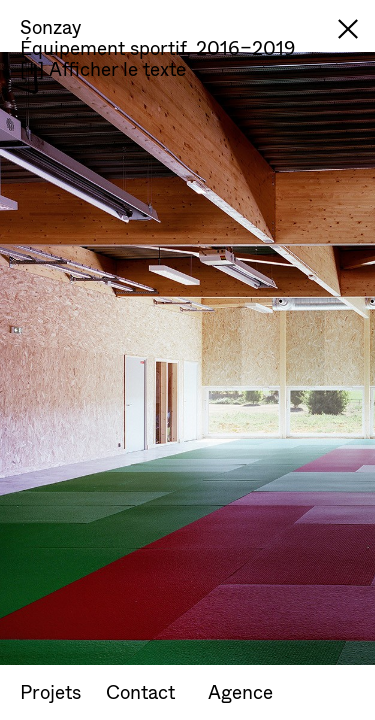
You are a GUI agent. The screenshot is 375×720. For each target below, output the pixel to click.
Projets (50, 691)
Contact (140, 691)
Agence (240, 691)
